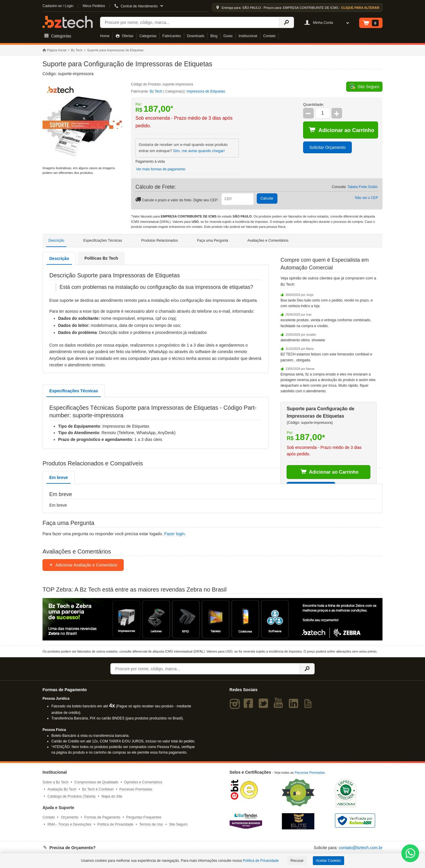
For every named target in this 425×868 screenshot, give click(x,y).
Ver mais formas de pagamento (161, 169)
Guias (228, 36)
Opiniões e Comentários (143, 782)
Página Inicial (54, 50)
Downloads (196, 36)
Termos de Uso (151, 824)
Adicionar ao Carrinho (341, 130)
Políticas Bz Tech (101, 258)
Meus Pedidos (94, 6)
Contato (269, 36)
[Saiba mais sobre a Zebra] (212, 619)
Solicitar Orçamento (327, 147)
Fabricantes (172, 36)
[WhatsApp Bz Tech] (410, 854)
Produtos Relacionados (160, 241)
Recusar (297, 861)
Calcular (267, 198)
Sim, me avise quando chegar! (199, 151)
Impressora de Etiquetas (206, 91)
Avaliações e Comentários (268, 241)
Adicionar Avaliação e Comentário (83, 565)
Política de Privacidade (115, 824)
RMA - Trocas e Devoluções (70, 824)
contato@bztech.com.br (361, 848)
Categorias (148, 36)
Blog (214, 36)
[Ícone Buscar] (286, 22)
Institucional (248, 36)
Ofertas (124, 36)
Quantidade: (314, 104)
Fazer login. (175, 534)
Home (105, 36)
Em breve (59, 477)
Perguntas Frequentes (144, 817)
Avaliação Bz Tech (62, 789)
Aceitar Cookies (328, 861)
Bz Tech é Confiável (98, 789)
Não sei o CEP (366, 198)
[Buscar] (190, 22)
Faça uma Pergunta (213, 241)
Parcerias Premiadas (136, 789)
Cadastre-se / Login (58, 6)
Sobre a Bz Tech (55, 782)
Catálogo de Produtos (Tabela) (72, 796)
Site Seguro (178, 824)
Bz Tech (68, 22)
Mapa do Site (112, 796)
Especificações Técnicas (103, 241)
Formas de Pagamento (102, 817)
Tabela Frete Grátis (362, 187)
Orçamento (70, 817)
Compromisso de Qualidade (96, 782)
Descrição (56, 241)
